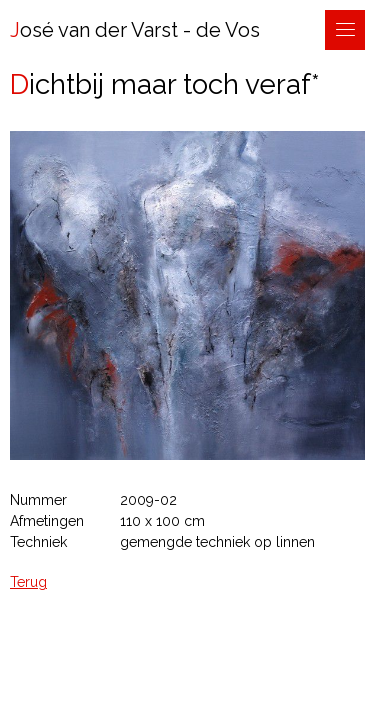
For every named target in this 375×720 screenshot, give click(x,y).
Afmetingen (47, 521)
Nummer (38, 500)
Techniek (38, 542)
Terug (28, 582)
